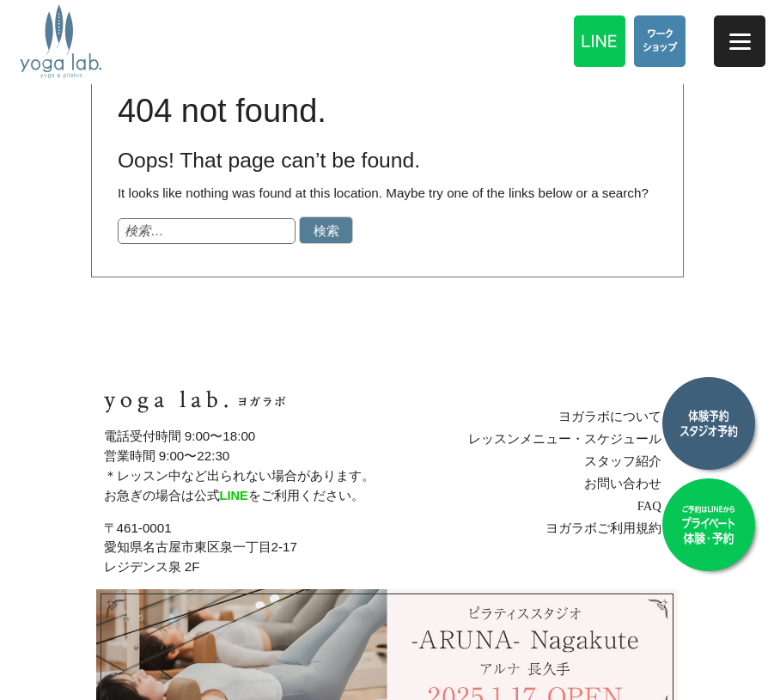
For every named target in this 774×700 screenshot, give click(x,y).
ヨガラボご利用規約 (613, 528)
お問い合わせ (632, 483)
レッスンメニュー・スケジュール (574, 439)
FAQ (658, 505)
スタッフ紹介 (632, 461)
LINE (235, 495)
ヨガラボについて (619, 417)
